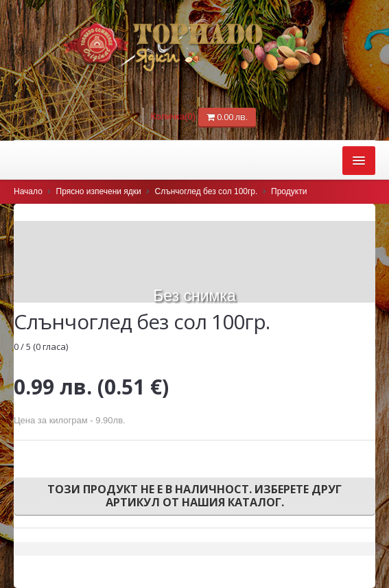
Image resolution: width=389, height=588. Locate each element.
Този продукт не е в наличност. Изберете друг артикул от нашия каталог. (194, 496)
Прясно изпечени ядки (99, 191)
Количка (175, 116)
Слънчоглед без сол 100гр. (207, 191)
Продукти (289, 191)
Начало (28, 191)
